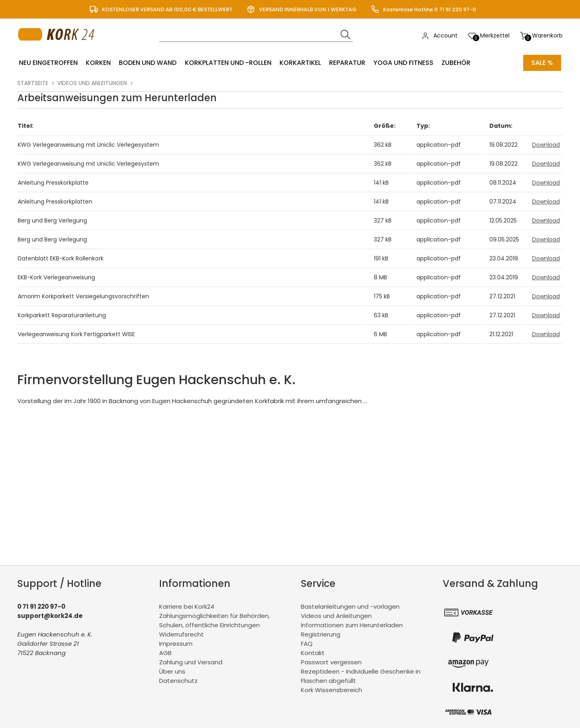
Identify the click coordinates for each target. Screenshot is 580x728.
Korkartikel (300, 63)
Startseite (33, 83)
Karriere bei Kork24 (187, 606)
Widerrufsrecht (181, 634)
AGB (165, 653)
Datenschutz (178, 681)
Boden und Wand (148, 63)
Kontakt (313, 653)
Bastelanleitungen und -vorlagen (350, 606)
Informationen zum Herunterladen (352, 625)
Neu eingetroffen (48, 63)
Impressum (176, 644)
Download (546, 145)
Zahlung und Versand (191, 662)
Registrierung (321, 634)
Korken (98, 63)
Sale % (542, 63)
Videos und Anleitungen (92, 83)
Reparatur (347, 63)
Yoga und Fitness (403, 63)
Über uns (172, 671)
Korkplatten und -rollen (228, 63)
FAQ (307, 644)
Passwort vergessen (331, 662)
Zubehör (456, 63)
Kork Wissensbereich (331, 690)
